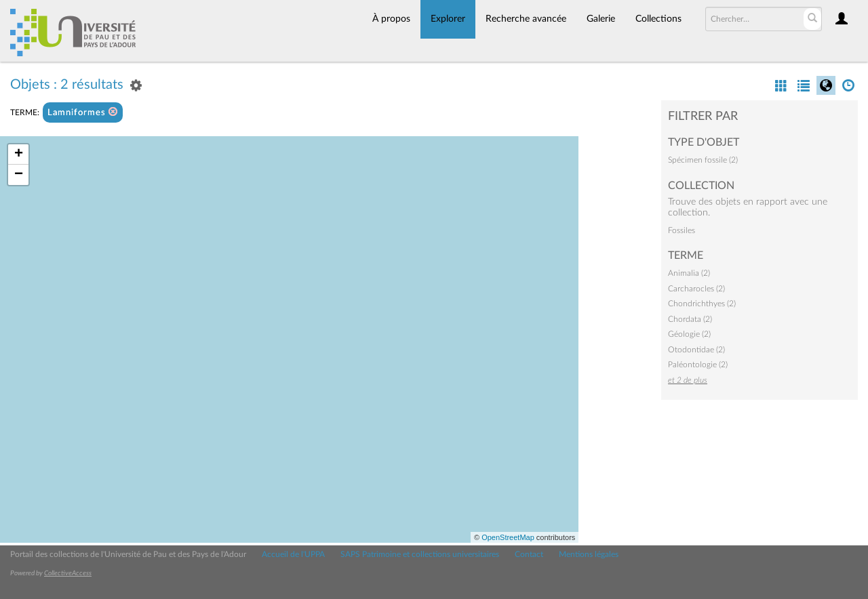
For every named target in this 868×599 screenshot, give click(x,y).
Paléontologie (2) (698, 365)
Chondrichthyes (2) (702, 304)
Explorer (448, 19)
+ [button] (19, 154)
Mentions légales (589, 554)
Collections (658, 19)
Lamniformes (83, 112)
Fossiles (682, 230)
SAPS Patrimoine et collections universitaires (420, 554)
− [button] (19, 175)
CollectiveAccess (68, 573)
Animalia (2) (689, 273)
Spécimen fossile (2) (703, 160)
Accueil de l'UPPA (293, 554)
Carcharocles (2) (696, 289)
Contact (529, 554)
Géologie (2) (689, 334)
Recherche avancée (526, 19)
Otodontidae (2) (696, 350)
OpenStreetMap (508, 537)
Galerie (601, 19)
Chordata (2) (690, 319)
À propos (391, 19)
